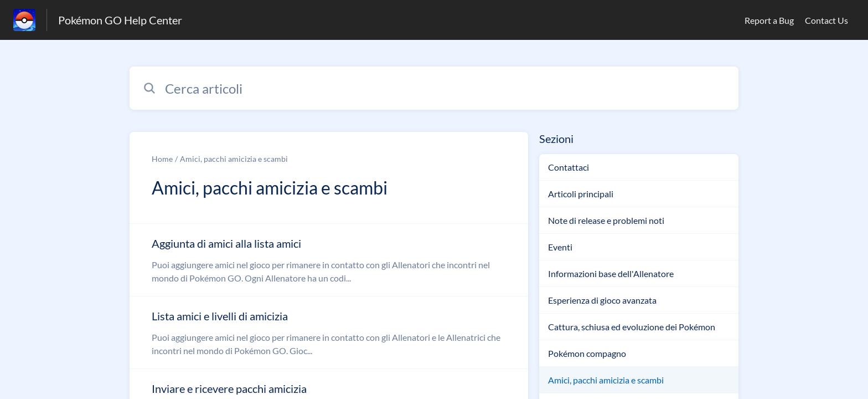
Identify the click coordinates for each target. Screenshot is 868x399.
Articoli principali (581, 194)
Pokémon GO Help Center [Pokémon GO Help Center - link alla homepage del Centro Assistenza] (120, 20)
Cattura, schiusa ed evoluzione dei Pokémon (632, 327)
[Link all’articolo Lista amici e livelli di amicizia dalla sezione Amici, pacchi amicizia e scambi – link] (329, 332)
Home (162, 159)
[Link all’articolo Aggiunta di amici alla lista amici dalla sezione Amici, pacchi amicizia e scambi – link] (329, 260)
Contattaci (569, 167)
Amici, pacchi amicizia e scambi (234, 159)
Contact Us (826, 20)
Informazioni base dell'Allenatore (611, 273)
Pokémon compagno (587, 353)
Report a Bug (769, 20)
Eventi (560, 247)
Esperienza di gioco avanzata (602, 300)
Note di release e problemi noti (606, 220)
